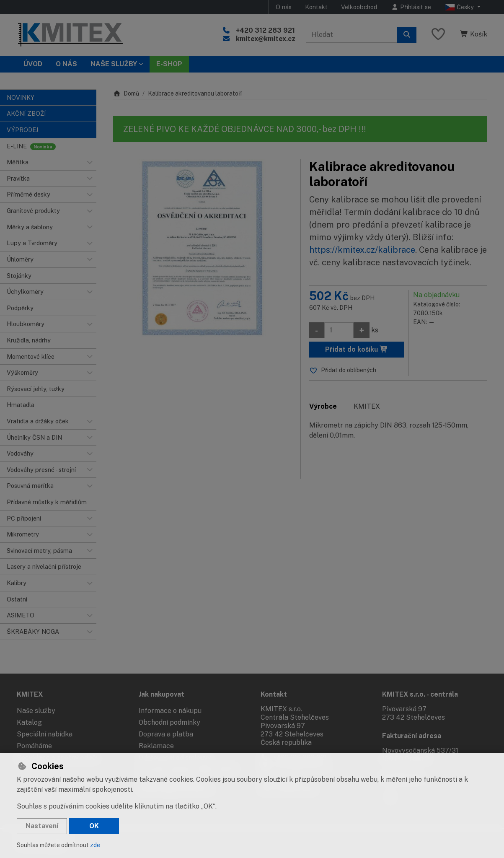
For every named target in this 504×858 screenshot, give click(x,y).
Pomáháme (34, 746)
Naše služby (36, 711)
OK (94, 826)
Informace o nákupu (170, 711)
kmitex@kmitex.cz (266, 39)
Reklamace (156, 746)
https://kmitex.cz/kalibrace (362, 250)
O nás (284, 7)
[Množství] (339, 330)
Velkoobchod (359, 7)
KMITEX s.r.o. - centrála (420, 694)
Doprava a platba (166, 734)
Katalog (29, 722)
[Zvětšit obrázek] (203, 248)
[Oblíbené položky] (438, 35)
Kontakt (316, 7)
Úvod (33, 64)
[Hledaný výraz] (352, 35)
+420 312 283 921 (265, 30)
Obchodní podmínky (169, 722)
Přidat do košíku (357, 349)
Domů (126, 93)
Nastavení (42, 826)
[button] (90, 162)
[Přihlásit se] (411, 7)
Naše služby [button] (114, 64)
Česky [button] (460, 7)
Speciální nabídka (45, 734)
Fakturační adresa (412, 736)
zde (95, 845)
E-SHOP (169, 64)
